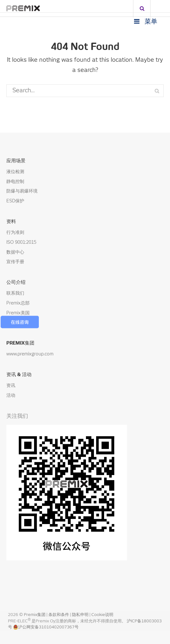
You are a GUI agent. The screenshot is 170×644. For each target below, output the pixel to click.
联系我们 (15, 293)
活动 (11, 395)
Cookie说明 (102, 615)
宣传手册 (15, 262)
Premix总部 (18, 303)
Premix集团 (35, 615)
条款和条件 (59, 615)
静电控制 (15, 182)
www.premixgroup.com (30, 354)
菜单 (145, 21)
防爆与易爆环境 (22, 191)
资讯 (11, 386)
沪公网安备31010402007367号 (46, 627)
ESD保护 (15, 201)
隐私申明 (81, 615)
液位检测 (15, 172)
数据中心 (15, 252)
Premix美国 (18, 313)
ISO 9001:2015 (21, 242)
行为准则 (15, 233)
